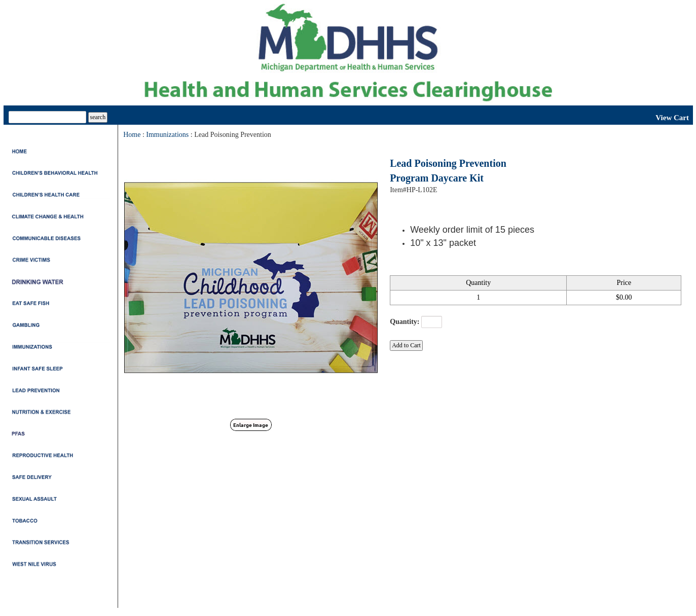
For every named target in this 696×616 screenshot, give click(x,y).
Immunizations (167, 135)
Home (132, 135)
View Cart (672, 118)
